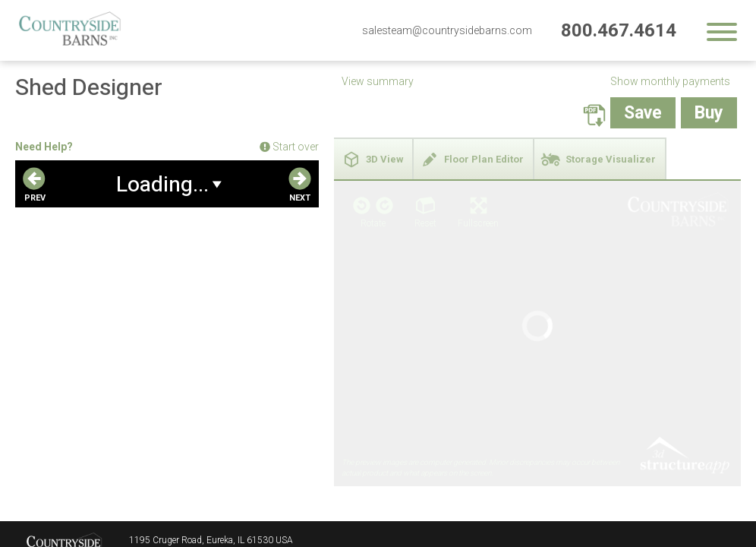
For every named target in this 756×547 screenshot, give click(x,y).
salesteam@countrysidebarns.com (447, 30)
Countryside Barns (65, 501)
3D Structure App (684, 302)
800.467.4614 (619, 30)
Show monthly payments (670, 81)
